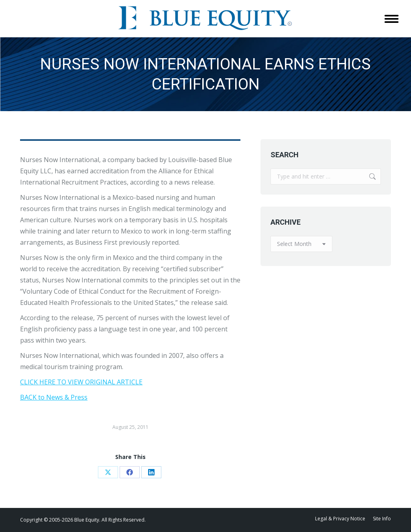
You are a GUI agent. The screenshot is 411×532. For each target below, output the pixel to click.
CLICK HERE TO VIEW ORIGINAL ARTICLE (81, 382)
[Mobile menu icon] (392, 19)
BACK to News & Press (54, 397)
